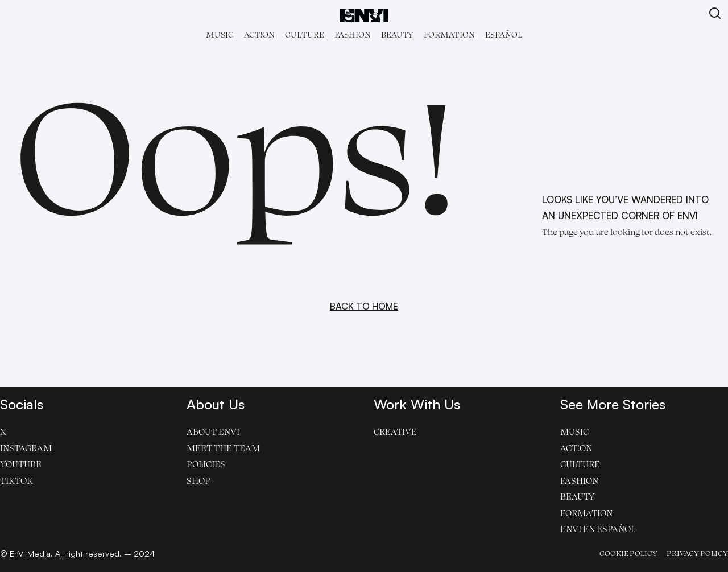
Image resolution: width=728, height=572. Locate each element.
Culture (305, 34)
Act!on (259, 34)
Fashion (353, 34)
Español (504, 34)
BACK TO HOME (364, 306)
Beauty (397, 34)
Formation (449, 34)
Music (220, 34)
